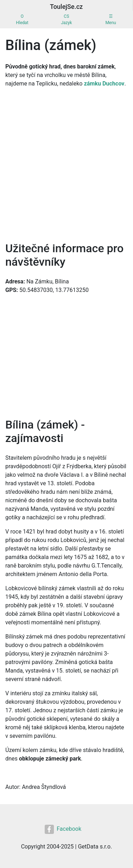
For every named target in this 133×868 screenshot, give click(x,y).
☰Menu (111, 20)
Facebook (63, 829)
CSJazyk (66, 20)
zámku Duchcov (104, 84)
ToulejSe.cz (66, 7)
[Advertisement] (66, 163)
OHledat (22, 20)
